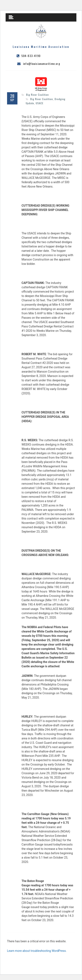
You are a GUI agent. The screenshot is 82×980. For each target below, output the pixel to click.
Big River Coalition (37, 95)
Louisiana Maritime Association (41, 47)
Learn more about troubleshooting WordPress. (37, 951)
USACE (40, 103)
